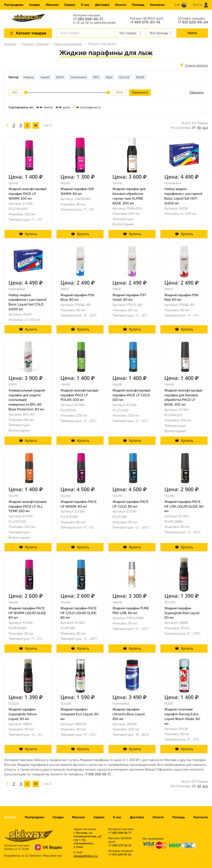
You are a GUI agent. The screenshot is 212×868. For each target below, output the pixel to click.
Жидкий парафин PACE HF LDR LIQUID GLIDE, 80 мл (184, 506)
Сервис (70, 5)
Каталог (10, 817)
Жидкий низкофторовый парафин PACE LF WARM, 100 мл (27, 194)
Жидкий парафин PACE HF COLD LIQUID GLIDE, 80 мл (79, 613)
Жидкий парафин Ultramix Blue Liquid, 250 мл (129, 714)
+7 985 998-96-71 (88, 19)
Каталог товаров (35, 44)
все (205, 128)
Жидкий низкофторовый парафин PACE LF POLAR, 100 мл (79, 395)
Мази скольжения (68, 44)
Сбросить (196, 92)
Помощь (138, 5)
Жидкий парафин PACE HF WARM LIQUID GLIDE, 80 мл (28, 613)
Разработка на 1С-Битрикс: (33, 856)
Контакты (157, 5)
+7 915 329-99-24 (193, 22)
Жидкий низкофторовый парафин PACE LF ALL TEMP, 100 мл (27, 506)
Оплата (121, 5)
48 (199, 128)
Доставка (102, 5)
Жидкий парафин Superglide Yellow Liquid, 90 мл (23, 714)
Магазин (52, 5)
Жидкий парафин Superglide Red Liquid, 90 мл (182, 613)
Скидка (34, 5)
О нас (85, 5)
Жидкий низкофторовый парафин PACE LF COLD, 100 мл (131, 395)
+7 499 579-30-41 (145, 22)
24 (194, 128)
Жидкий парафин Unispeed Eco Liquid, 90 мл (79, 714)
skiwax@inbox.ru (86, 856)
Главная (10, 44)
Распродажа (14, 5)
